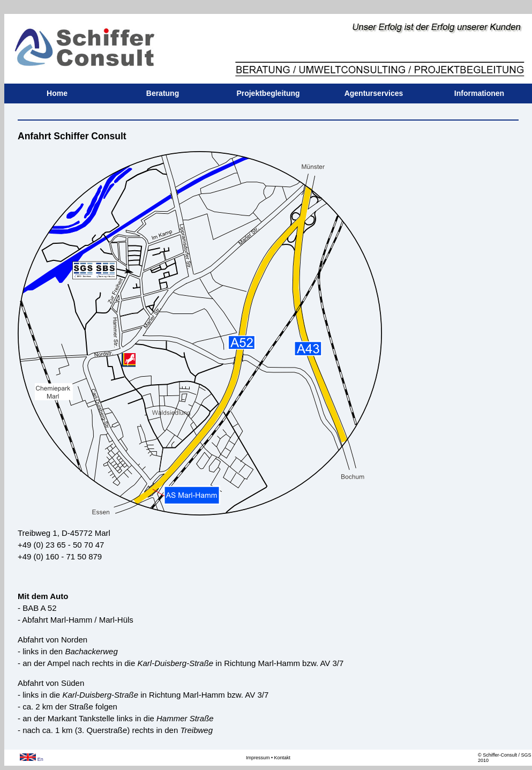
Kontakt (283, 758)
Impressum (258, 758)
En (32, 759)
